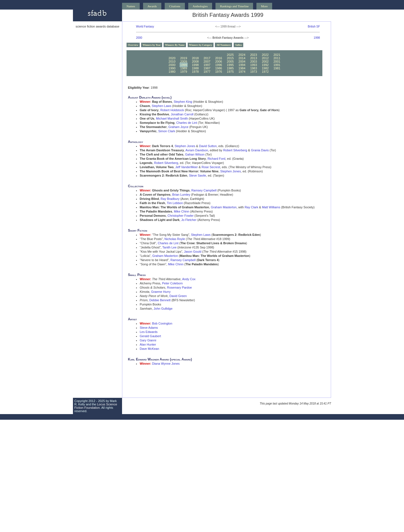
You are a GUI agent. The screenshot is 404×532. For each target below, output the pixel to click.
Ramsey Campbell (204, 190)
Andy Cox (189, 279)
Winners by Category (201, 45)
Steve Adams (149, 328)
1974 (242, 72)
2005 (230, 61)
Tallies (239, 45)
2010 (172, 61)
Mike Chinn (182, 211)
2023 (254, 55)
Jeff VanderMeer (187, 167)
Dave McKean (149, 349)
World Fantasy (145, 27)
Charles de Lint (187, 123)
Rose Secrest (211, 167)
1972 (265, 72)
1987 (207, 68)
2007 (207, 61)
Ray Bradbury (170, 199)
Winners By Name (175, 45)
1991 (277, 65)
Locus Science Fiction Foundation (96, 406)
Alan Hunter (148, 344)
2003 (254, 61)
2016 (219, 58)
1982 (265, 68)
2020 (172, 58)
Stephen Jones (185, 146)
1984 (242, 68)
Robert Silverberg (235, 150)
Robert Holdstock (172, 110)
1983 (254, 68)
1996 (219, 65)
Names (131, 6)
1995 (230, 65)
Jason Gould (193, 252)
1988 (195, 68)
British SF (314, 27)
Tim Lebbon (175, 203)
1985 (230, 68)
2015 (230, 58)
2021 (277, 55)
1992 (265, 65)
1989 (183, 68)
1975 (230, 72)
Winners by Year (152, 45)
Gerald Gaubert (150, 336)
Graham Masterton (224, 207)
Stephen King (183, 102)
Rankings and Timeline (234, 6)
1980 (172, 72)
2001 (277, 61)
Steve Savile (197, 175)
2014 (242, 58)
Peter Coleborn (172, 283)
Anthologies (200, 6)
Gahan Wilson (195, 154)
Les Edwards (149, 332)
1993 (254, 65)
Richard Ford (217, 159)
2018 (195, 58)
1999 (183, 65)
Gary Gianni (148, 340)
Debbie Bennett (160, 300)
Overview (133, 45)
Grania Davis (260, 150)
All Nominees (223, 45)
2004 (242, 61)
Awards (152, 6)
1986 (219, 68)
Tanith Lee (170, 247)
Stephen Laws (162, 106)
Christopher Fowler (181, 216)
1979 (183, 72)
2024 (242, 55)
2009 (183, 61)
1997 (207, 65)
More (264, 6)
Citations (175, 6)
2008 (195, 61)
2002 (265, 61)
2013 (254, 58)
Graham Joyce (178, 127)
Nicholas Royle (175, 239)
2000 (139, 38)
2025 (230, 55)
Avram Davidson (197, 150)
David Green (178, 296)
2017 (207, 58)
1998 (317, 38)
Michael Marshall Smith (172, 118)
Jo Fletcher (189, 220)
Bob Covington (162, 323)
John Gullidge (163, 309)
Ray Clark (251, 207)
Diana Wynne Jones (166, 364)
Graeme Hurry (161, 292)
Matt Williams (271, 207)
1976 (219, 72)
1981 (277, 68)
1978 (195, 72)
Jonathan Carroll (182, 114)
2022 (265, 55)
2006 (219, 61)
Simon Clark (167, 131)
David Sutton (208, 146)
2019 (183, 58)
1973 (254, 72)
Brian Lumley (181, 195)
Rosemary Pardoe (179, 287)
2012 (265, 58)
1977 (207, 72)
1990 (172, 68)
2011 (277, 58)
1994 (242, 65)
